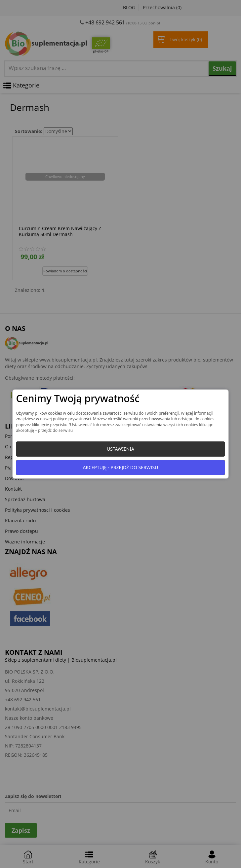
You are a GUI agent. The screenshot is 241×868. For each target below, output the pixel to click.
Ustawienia (120, 449)
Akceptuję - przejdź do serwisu (121, 467)
